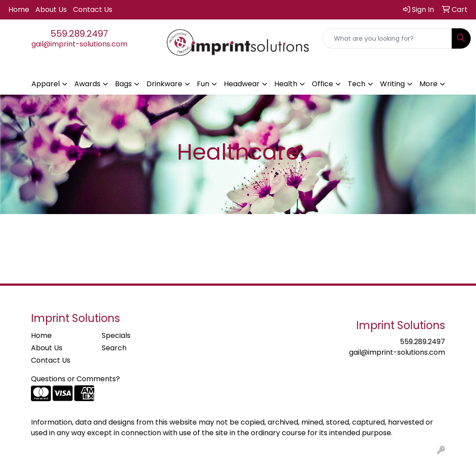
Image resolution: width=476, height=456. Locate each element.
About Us (51, 10)
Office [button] (322, 84)
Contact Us (93, 10)
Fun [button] (203, 84)
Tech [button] (357, 84)
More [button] (428, 84)
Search (114, 348)
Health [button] (286, 84)
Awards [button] (87, 84)
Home (19, 10)
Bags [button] (123, 84)
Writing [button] (392, 84)
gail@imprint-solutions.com (79, 44)
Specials (116, 335)
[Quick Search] (387, 38)
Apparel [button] (46, 84)
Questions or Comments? (75, 379)
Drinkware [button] (164, 84)
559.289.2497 (79, 34)
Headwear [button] (242, 84)
